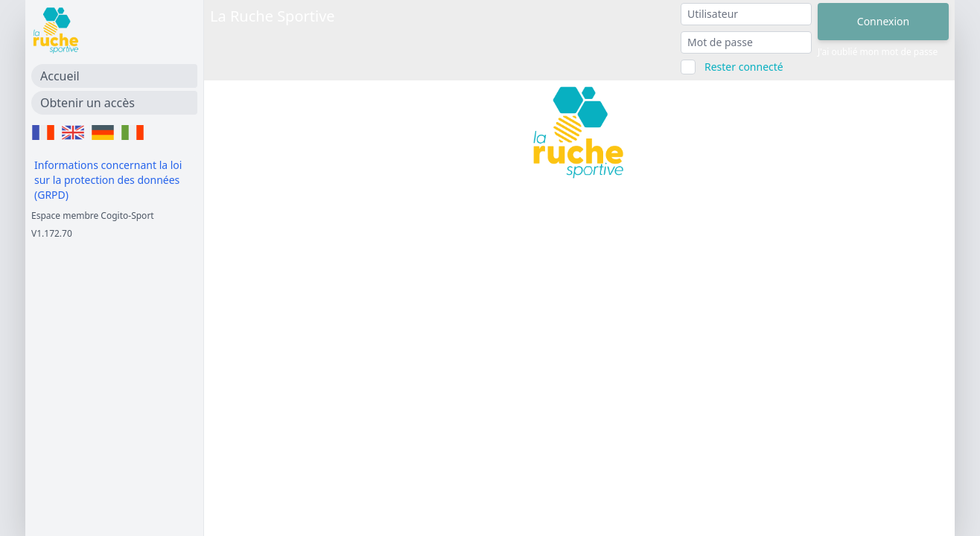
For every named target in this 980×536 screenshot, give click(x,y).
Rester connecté (744, 67)
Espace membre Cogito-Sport (93, 216)
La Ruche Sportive (273, 16)
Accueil (60, 76)
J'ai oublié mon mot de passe (878, 52)
